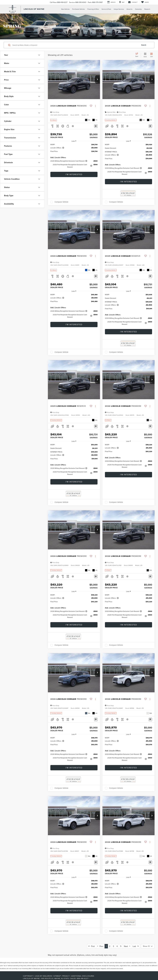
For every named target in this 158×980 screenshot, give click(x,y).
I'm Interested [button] (74, 174)
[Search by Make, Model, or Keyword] (75, 45)
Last (136, 946)
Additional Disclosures (83, 976)
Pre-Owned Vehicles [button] (78, 9)
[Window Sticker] (96, 126)
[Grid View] (145, 55)
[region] (74, 157)
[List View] (151, 55)
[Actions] (95, 106)
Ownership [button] (138, 9)
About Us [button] (129, 9)
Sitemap (57, 976)
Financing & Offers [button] (93, 9)
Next (127, 946)
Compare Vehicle (61, 202)
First (92, 946)
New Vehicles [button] (65, 9)
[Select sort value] (138, 55)
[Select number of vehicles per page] (148, 946)
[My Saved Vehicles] (145, 2)
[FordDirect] (15, 978)
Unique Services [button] (119, 9)
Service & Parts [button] (106, 9)
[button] (98, 79)
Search (144, 45)
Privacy (66, 976)
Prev (100, 946)
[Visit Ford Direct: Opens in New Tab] (91, 978)
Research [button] (147, 9)
